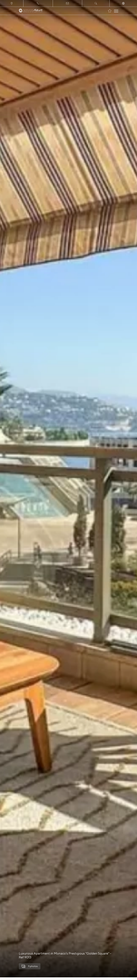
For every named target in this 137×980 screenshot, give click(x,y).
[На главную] (31, 11)
